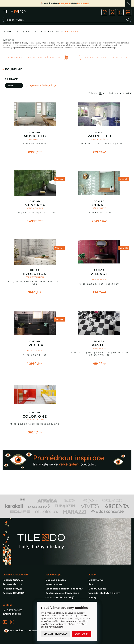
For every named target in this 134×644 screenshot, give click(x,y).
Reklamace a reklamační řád (62, 593)
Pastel (99, 345)
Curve (99, 205)
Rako (91, 584)
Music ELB (35, 136)
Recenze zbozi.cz (12, 584)
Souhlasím (82, 634)
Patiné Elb (99, 136)
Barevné (72, 32)
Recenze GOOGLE (13, 580)
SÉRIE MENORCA (35, 208)
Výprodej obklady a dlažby (104, 593)
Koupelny (34, 32)
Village (99, 274)
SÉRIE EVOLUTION (35, 277)
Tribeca (35, 345)
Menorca (35, 205)
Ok (128, 3)
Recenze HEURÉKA (13, 593)
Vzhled (54, 32)
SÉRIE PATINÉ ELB (99, 139)
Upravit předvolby (56, 634)
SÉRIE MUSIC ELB (35, 139)
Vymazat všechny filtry (43, 85)
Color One (35, 416)
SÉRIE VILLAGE (99, 280)
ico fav (105, 12)
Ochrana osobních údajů (60, 597)
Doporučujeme (97, 589)
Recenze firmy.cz (12, 589)
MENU (128, 12)
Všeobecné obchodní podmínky (64, 589)
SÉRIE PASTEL (99, 348)
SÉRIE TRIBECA (35, 351)
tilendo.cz (12, 32)
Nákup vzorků (54, 584)
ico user (113, 12)
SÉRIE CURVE (99, 208)
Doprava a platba (56, 580)
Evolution (35, 274)
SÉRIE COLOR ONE (35, 420)
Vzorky (92, 597)
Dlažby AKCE (96, 580)
